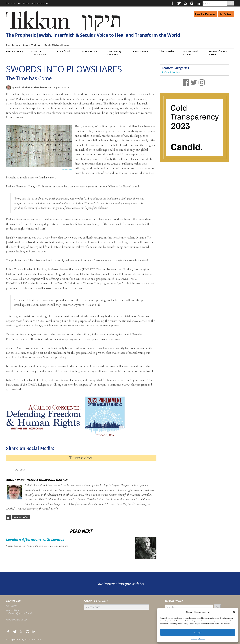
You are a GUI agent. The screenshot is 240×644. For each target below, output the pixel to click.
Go (217, 607)
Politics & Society (15, 51)
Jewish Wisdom (140, 51)
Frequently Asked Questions (22, 613)
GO (231, 3)
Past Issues (10, 3)
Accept (198, 632)
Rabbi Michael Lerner (40, 3)
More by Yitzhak (21, 517)
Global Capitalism (167, 51)
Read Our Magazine (205, 14)
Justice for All (63, 51)
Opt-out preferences (198, 639)
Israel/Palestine (90, 51)
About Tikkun (23, 3)
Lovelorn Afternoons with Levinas (35, 539)
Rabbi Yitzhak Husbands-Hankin (33, 87)
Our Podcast (226, 14)
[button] (234, 612)
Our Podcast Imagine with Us (120, 584)
